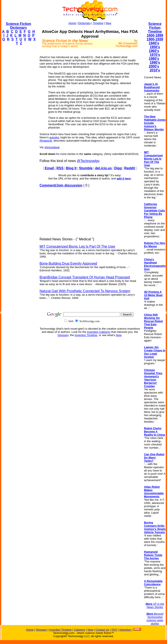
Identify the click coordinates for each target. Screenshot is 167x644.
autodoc (54, 137)
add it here (124, 178)
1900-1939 (155, 39)
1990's (155, 63)
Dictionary (84, 23)
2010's (155, 70)
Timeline (98, 23)
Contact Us (102, 630)
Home (72, 23)
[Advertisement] (18, 113)
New (108, 23)
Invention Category (99, 332)
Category (80, 630)
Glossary (63, 335)
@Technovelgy (88, 161)
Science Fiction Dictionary (18, 26)
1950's (155, 47)
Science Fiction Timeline (155, 28)
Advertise (125, 630)
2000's (154, 66)
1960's (154, 51)
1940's (154, 43)
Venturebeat (52, 147)
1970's (155, 55)
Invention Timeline (86, 335)
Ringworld (46, 141)
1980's (154, 59)
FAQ (114, 630)
